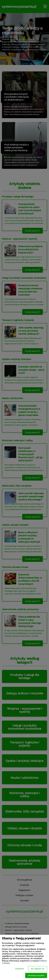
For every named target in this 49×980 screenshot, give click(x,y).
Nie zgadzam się (38, 969)
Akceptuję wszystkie (36, 975)
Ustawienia (19, 969)
